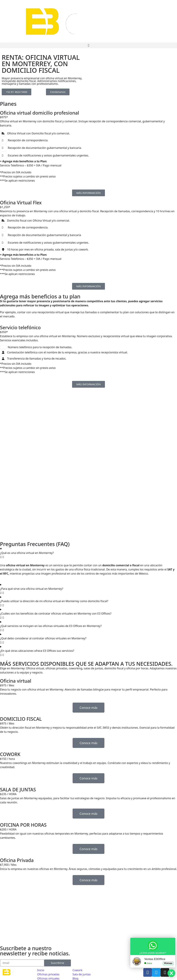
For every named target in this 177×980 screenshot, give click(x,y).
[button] (88, 45)
